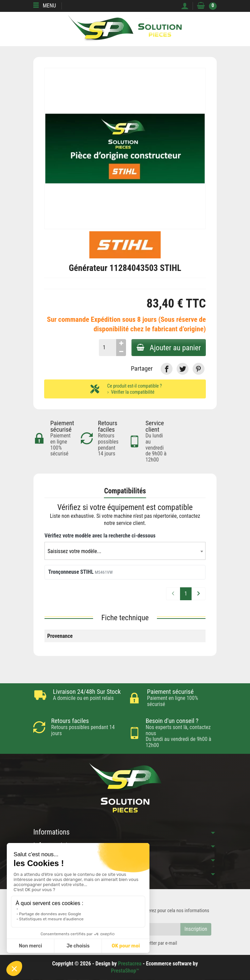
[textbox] (125, 552)
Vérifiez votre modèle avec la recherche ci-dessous (100, 536)
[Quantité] (106, 348)
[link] (167, 369)
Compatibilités (125, 491)
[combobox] (125, 551)
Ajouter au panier (168, 348)
